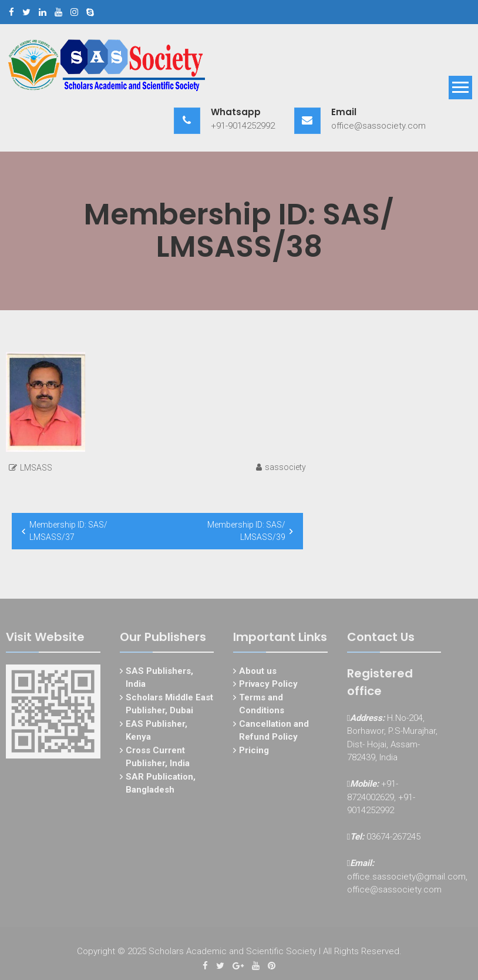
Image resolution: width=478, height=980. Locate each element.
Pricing (254, 753)
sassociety (285, 467)
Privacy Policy (268, 686)
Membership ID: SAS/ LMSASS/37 (68, 531)
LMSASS (36, 468)
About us (258, 673)
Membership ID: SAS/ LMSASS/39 (246, 531)
